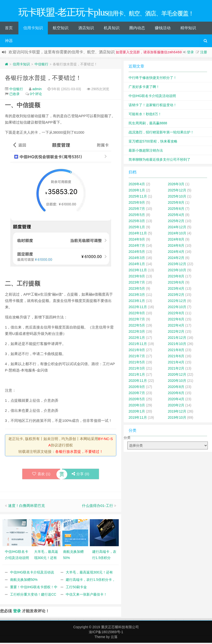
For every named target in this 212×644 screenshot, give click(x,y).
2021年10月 (177, 345)
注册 (204, 53)
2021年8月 (176, 351)
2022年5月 (137, 327)
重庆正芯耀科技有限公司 (120, 628)
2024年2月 (176, 259)
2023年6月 (176, 284)
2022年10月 (177, 308)
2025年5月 (137, 216)
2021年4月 (176, 363)
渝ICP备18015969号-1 (106, 633)
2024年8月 (176, 241)
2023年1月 (137, 302)
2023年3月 (137, 296)
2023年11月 (138, 271)
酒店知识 (86, 29)
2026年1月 (137, 191)
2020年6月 (176, 394)
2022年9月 (137, 314)
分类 (127, 439)
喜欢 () (41, 475)
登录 (190, 53)
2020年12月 (177, 376)
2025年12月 (177, 191)
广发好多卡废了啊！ (144, 88)
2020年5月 (137, 400)
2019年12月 (177, 413)
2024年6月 (176, 247)
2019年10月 (177, 419)
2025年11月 (138, 198)
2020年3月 (137, 406)
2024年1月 (137, 265)
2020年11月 (138, 382)
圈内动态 (137, 29)
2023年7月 (137, 284)
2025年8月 (176, 204)
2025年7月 (137, 210)
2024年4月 (176, 253)
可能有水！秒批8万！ (145, 115)
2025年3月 (137, 222)
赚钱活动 (163, 29)
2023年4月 (176, 290)
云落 (114, 638)
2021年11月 (138, 345)
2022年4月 (176, 327)
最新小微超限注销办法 (146, 152)
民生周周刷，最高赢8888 (148, 124)
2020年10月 (177, 382)
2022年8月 (176, 314)
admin (37, 90)
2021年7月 (137, 357)
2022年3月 (137, 333)
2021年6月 (176, 357)
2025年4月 (176, 216)
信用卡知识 (33, 29)
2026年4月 (137, 185)
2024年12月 (177, 228)
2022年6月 (176, 320)
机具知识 (112, 29)
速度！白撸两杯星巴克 (26, 507)
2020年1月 (137, 413)
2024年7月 (137, 247)
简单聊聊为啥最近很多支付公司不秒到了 (159, 161)
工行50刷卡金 (76, 588)
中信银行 (41, 65)
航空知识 (61, 29)
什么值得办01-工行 (98, 507)
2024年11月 (138, 234)
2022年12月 (177, 302)
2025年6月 (176, 210)
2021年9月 (137, 351)
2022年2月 (176, 333)
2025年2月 (176, 222)
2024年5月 (137, 253)
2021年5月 (137, 363)
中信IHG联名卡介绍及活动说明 (152, 97)
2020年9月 (137, 388)
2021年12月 (177, 339)
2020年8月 (176, 388)
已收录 (14, 95)
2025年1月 (137, 228)
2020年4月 (176, 400)
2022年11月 (138, 308)
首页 (9, 29)
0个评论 (36, 95)
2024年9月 (137, 241)
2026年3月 (176, 185)
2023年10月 (177, 271)
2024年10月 (177, 234)
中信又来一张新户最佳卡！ (86, 596)
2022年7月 (137, 320)
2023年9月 (137, 277)
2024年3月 (137, 259)
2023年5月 (137, 290)
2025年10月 (177, 198)
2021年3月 (137, 370)
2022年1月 (137, 339)
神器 (9, 42)
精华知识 (188, 29)
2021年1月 (137, 376)
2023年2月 (176, 296)
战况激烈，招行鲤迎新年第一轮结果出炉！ (161, 133)
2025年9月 (137, 204)
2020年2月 (176, 406)
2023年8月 (176, 277)
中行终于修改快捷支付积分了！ (153, 79)
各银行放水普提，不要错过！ (43, 79)
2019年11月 (138, 419)
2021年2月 (176, 370)
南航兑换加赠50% (24, 581)
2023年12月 (177, 265)
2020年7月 (137, 394)
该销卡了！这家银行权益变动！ (153, 106)
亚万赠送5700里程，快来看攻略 (153, 143)
